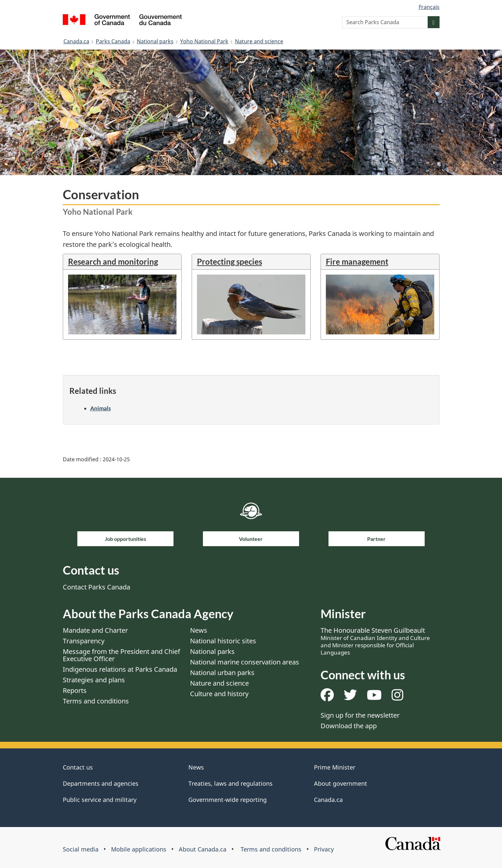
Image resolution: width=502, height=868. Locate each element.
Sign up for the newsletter (360, 715)
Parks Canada (113, 41)
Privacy (324, 849)
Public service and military (100, 800)
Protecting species (230, 262)
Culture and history (219, 694)
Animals (100, 408)
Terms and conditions (96, 701)
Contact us (78, 767)
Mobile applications (139, 849)
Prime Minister (335, 767)
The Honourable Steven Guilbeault (375, 641)
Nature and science (259, 41)
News (199, 630)
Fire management (357, 262)
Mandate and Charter (95, 630)
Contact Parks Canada (97, 587)
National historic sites (223, 641)
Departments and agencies (101, 783)
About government (341, 783)
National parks (155, 41)
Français (429, 7)
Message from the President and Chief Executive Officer (121, 655)
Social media (81, 849)
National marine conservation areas (245, 662)
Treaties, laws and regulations (231, 783)
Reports (75, 690)
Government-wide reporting (228, 800)
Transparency (84, 641)
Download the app (349, 726)
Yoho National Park (204, 41)
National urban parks (222, 673)
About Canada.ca (203, 849)
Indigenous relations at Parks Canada (120, 669)
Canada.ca (76, 41)
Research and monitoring (113, 262)
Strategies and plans (94, 680)
